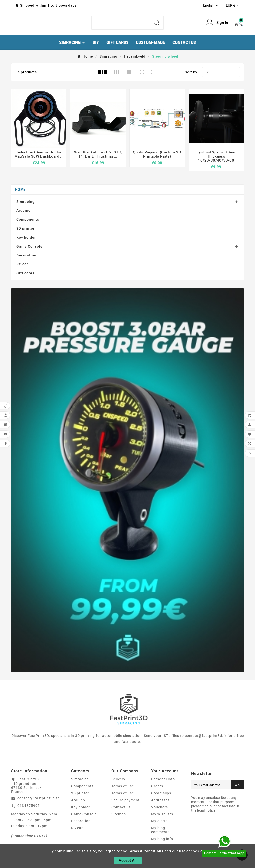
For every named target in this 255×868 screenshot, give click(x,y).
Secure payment (126, 800)
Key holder (26, 237)
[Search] (121, 23)
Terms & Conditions (146, 851)
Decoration (26, 255)
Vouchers (159, 807)
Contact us (121, 807)
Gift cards (25, 273)
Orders (157, 786)
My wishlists (162, 814)
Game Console (30, 246)
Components (28, 219)
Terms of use (123, 786)
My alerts (159, 821)
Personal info (163, 779)
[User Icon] (217, 23)
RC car (22, 264)
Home (20, 189)
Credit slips (161, 793)
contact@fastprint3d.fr (38, 798)
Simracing (26, 202)
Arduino (24, 210)
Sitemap (119, 814)
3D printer (26, 228)
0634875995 (29, 806)
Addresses (160, 800)
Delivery (118, 779)
